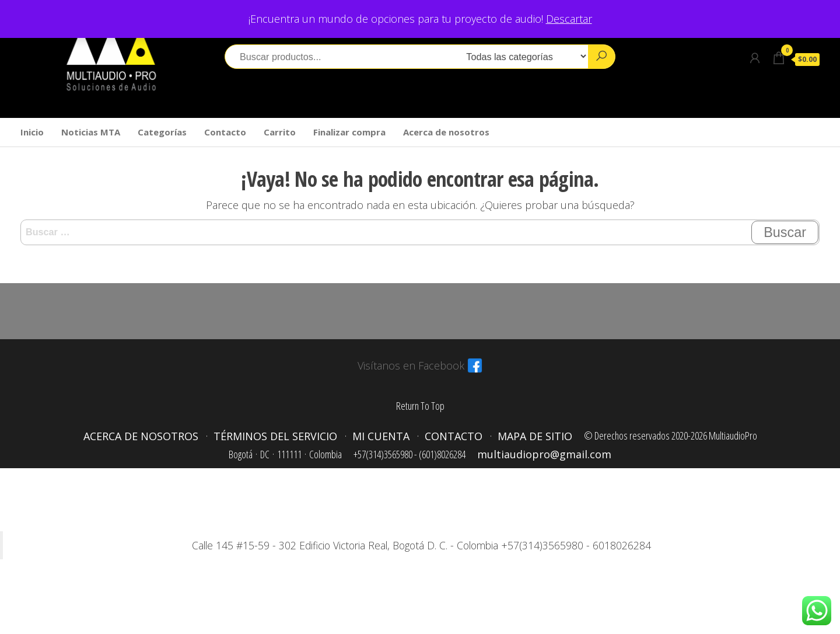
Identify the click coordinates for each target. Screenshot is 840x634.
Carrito (280, 132)
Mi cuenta (381, 436)
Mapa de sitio (535, 436)
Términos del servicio (275, 436)
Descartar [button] (569, 19)
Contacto (225, 132)
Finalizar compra (349, 132)
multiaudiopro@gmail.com (544, 454)
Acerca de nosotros (446, 132)
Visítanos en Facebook (411, 365)
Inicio (32, 132)
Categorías (162, 132)
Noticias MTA (91, 132)
